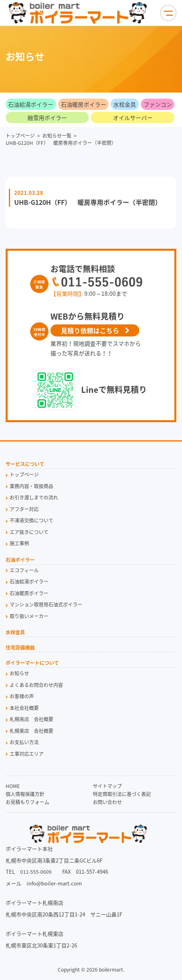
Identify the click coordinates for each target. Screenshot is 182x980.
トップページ (20, 136)
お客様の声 (22, 696)
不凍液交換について (31, 520)
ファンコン (158, 104)
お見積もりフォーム (27, 802)
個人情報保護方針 (25, 794)
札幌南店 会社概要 (31, 719)
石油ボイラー (20, 560)
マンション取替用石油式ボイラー (46, 605)
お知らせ (19, 673)
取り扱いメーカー (29, 616)
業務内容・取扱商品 (31, 486)
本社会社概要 (24, 708)
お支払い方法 (24, 742)
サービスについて (25, 465)
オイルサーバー (133, 118)
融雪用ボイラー (47, 118)
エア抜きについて (29, 532)
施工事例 (19, 543)
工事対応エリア (27, 754)
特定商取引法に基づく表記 (122, 794)
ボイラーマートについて (32, 663)
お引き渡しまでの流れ (34, 497)
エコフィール (24, 570)
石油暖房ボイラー (84, 104)
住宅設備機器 (20, 648)
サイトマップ (107, 786)
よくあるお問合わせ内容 (36, 685)
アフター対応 (24, 509)
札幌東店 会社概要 (31, 731)
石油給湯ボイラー (31, 104)
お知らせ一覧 (57, 136)
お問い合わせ (107, 802)
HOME (13, 786)
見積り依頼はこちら (90, 330)
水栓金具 (125, 104)
